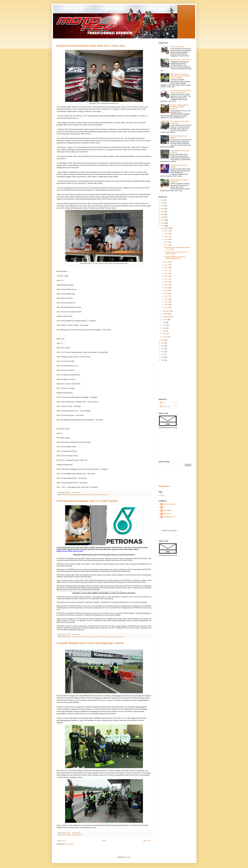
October (165, 314)
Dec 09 (167, 290)
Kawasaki (69, 835)
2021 (163, 214)
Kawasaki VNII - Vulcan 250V (180, 60)
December (166, 228)
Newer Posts (61, 841)
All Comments (165, 407)
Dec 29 (167, 231)
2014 (163, 346)
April (164, 331)
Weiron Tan (106, 495)
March (165, 334)
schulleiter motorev (169, 517)
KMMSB (77, 835)
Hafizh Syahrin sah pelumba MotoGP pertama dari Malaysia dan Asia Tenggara (180, 76)
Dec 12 (167, 285)
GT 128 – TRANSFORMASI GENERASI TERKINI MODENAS (179, 107)
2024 (163, 206)
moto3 (77, 637)
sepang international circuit (116, 637)
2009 (163, 357)
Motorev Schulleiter (169, 504)
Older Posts (147, 841)
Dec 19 (167, 265)
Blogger (128, 857)
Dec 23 (167, 242)
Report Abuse (164, 486)
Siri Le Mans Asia (97, 495)
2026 (163, 200)
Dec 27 (167, 236)
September (166, 317)
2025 (163, 203)
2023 (163, 209)
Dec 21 (167, 245)
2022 (163, 212)
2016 (163, 340)
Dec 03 (167, 308)
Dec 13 (167, 282)
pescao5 (88, 637)
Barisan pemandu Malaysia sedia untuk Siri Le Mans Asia (91, 46)
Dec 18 (167, 268)
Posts (163, 403)
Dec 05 (167, 302)
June (164, 325)
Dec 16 (167, 273)
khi (73, 835)
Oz (164, 507)
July (164, 323)
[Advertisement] (166, 380)
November (166, 311)
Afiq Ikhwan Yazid (67, 495)
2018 (163, 223)
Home (104, 841)
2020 (163, 217)
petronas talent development (99, 637)
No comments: (77, 492)
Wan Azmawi (167, 514)
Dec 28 (167, 234)
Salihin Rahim (167, 510)
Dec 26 (167, 239)
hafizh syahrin (66, 637)
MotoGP (82, 637)
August (165, 320)
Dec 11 (167, 288)
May (164, 328)
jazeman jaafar (77, 495)
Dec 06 (167, 299)
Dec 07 (167, 296)
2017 (163, 226)
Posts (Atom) (70, 844)
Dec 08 (167, 293)
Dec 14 (167, 279)
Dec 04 (167, 305)
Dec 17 (167, 271)
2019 (163, 220)
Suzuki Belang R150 (177, 47)
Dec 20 (167, 262)
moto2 (73, 637)
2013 (163, 349)
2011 (163, 354)
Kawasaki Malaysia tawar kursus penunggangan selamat (90, 643)
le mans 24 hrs (87, 495)
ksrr (81, 835)
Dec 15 (167, 276)
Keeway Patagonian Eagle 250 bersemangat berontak (180, 91)
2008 (163, 360)
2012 (163, 352)
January (165, 337)
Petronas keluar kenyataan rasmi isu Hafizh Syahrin (87, 501)
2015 (163, 343)
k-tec (63, 835)
